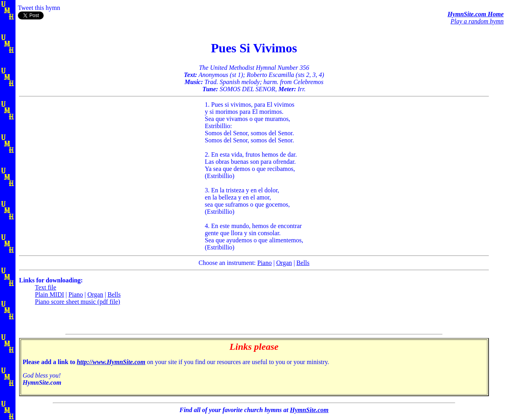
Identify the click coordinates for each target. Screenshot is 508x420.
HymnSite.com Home (476, 14)
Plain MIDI (49, 294)
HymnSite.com (309, 410)
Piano (264, 263)
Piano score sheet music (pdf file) (78, 302)
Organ (284, 263)
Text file (46, 287)
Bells (303, 263)
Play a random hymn (477, 21)
